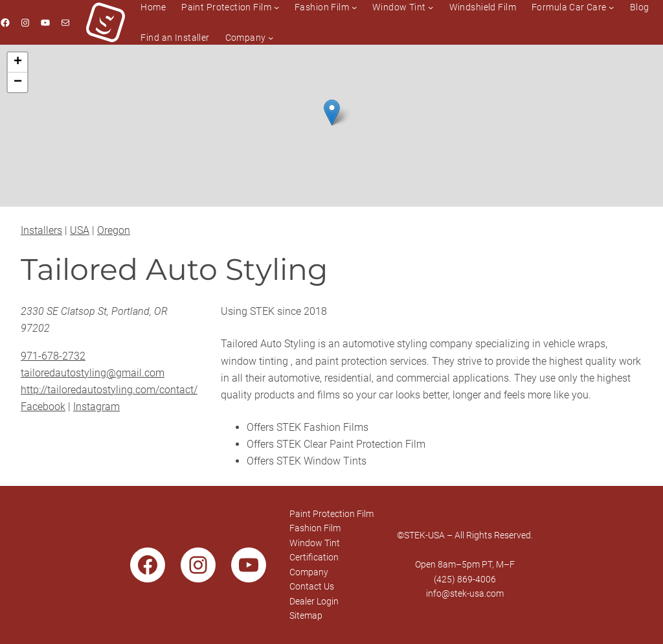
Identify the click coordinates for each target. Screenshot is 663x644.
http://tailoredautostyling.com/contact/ (109, 390)
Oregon (114, 230)
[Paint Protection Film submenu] (276, 7)
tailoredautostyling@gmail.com (93, 373)
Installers (41, 230)
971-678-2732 (53, 356)
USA (80, 230)
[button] (332, 112)
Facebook (43, 407)
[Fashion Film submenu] (354, 7)
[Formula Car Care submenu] (611, 7)
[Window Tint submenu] (431, 7)
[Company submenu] (271, 38)
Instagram (96, 407)
